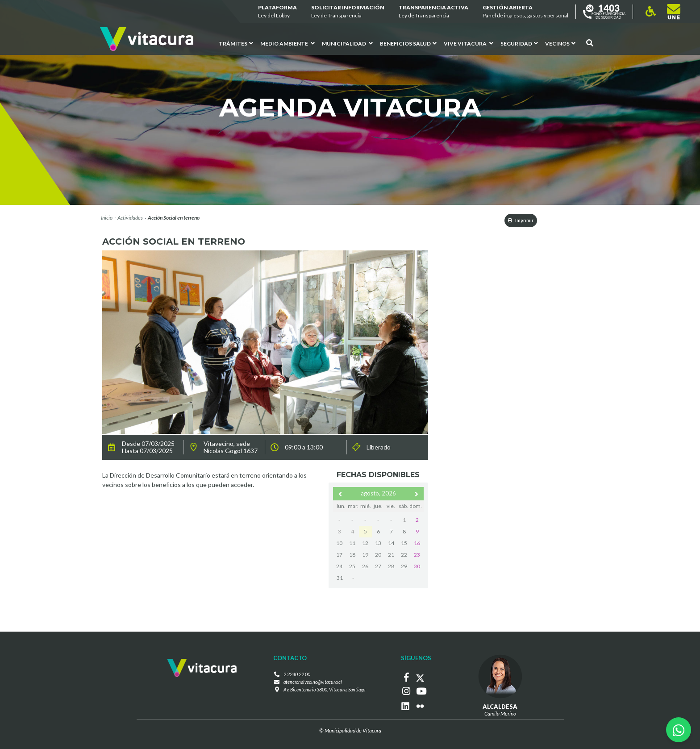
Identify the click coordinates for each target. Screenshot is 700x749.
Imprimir (513, 221)
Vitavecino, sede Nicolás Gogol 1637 (231, 449)
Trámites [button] (236, 44)
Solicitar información (348, 12)
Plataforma (277, 12)
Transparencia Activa (433, 12)
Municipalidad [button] (347, 44)
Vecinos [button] (560, 44)
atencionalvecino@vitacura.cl (310, 684)
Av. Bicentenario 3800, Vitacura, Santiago (324, 692)
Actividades (130, 218)
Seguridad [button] (519, 44)
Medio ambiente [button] (287, 44)
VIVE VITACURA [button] (469, 44)
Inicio (107, 218)
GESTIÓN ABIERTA (525, 12)
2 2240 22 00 (294, 676)
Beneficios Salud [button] (408, 44)
